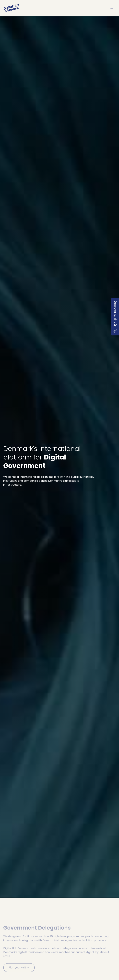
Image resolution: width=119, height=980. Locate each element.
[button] (112, 8)
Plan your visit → (19, 972)
